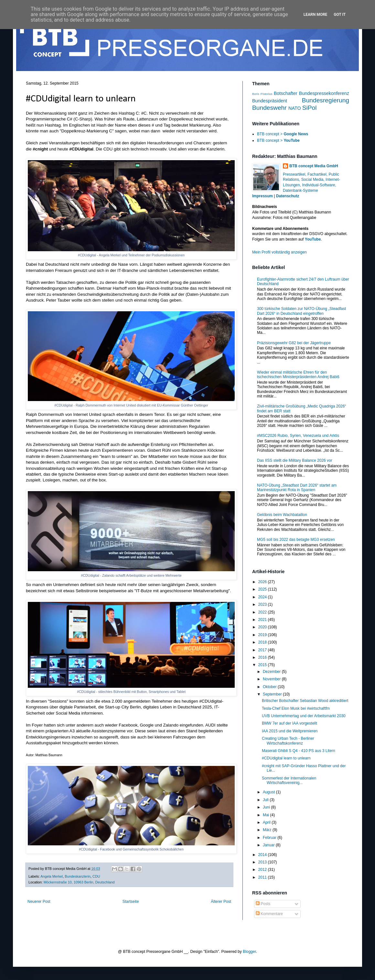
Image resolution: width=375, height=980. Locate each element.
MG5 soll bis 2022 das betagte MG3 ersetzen (296, 540)
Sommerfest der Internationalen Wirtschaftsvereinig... (289, 780)
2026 (263, 582)
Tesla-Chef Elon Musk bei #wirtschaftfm (296, 708)
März (268, 830)
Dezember (272, 672)
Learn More (316, 15)
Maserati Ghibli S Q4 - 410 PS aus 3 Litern (299, 751)
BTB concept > (283, 134)
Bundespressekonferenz (324, 93)
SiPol (310, 108)
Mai (267, 815)
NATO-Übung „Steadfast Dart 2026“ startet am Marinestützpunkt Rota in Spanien (297, 488)
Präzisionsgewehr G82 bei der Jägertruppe (294, 343)
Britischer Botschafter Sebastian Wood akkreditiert (305, 701)
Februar (270, 838)
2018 (263, 642)
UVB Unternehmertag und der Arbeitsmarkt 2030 (304, 716)
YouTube (313, 239)
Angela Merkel (52, 876)
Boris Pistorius (262, 94)
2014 (263, 855)
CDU (96, 876)
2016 (263, 657)
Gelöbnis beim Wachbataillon (282, 515)
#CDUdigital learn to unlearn (286, 758)
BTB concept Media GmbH (314, 166)
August (269, 792)
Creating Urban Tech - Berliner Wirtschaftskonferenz (288, 741)
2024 (263, 597)
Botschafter (286, 93)
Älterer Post (221, 902)
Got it (340, 15)
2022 (263, 612)
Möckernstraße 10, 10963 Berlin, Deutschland (79, 882)
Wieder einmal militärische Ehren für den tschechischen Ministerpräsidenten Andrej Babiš (298, 375)
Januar (269, 845)
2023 (263, 604)
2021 (263, 620)
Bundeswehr (269, 108)
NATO (295, 108)
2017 (263, 650)
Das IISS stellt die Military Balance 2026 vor (295, 460)
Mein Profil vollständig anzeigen (279, 252)
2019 (263, 635)
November (272, 679)
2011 (263, 877)
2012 (263, 870)
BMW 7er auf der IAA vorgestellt (289, 723)
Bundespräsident (270, 101)
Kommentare (269, 914)
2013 (263, 862)
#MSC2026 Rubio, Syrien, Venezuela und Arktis (298, 436)
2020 (263, 627)
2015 (263, 665)
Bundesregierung (326, 100)
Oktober (270, 687)
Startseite (131, 902)
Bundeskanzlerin (78, 876)
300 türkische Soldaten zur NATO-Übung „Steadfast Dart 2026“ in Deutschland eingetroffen (301, 311)
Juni (267, 807)
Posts (263, 904)
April (267, 822)
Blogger (249, 952)
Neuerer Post (39, 902)
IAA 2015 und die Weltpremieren (290, 731)
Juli (266, 800)
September (273, 694)
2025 (263, 589)
